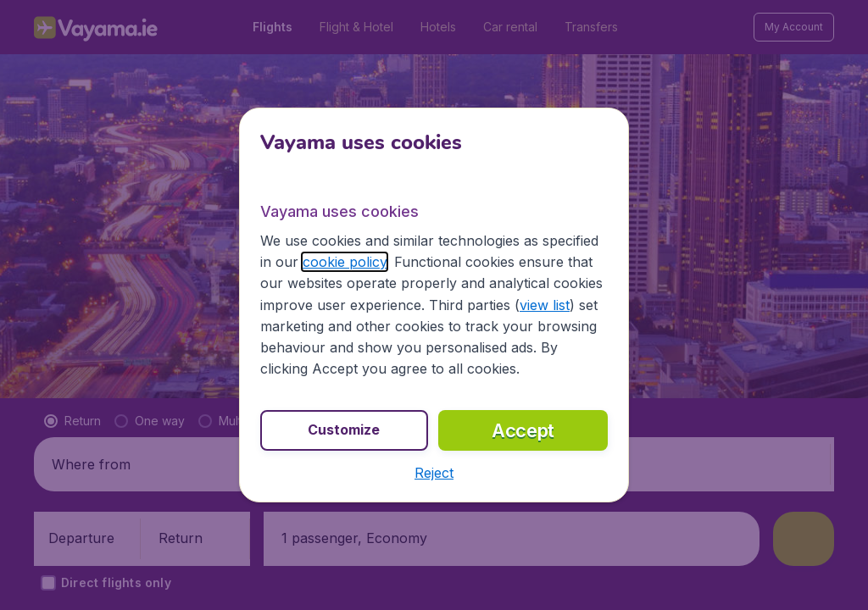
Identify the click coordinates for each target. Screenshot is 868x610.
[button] (434, 473)
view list (545, 305)
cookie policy (345, 262)
